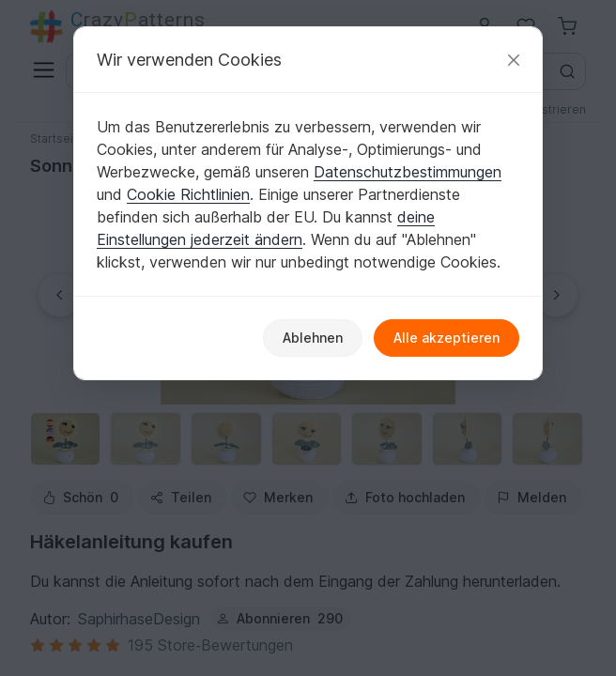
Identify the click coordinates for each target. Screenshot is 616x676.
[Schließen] (514, 60)
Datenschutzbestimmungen (408, 172)
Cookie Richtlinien (188, 194)
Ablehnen (313, 338)
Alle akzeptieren (447, 338)
